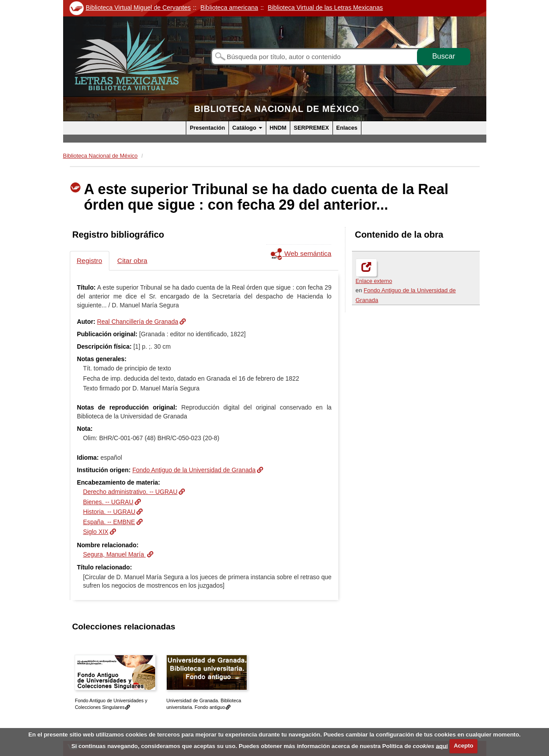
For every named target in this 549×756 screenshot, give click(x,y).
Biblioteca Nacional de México (277, 109)
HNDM (278, 128)
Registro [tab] (90, 261)
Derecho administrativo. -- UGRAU (130, 492)
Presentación (207, 128)
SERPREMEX (311, 128)
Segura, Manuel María (114, 554)
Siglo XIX (96, 532)
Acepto (464, 746)
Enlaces (347, 128)
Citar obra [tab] (132, 261)
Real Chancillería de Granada (138, 322)
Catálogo (247, 128)
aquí (442, 746)
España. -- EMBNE (109, 522)
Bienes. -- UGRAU (108, 502)
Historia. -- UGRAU (109, 512)
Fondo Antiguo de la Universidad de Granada (194, 470)
